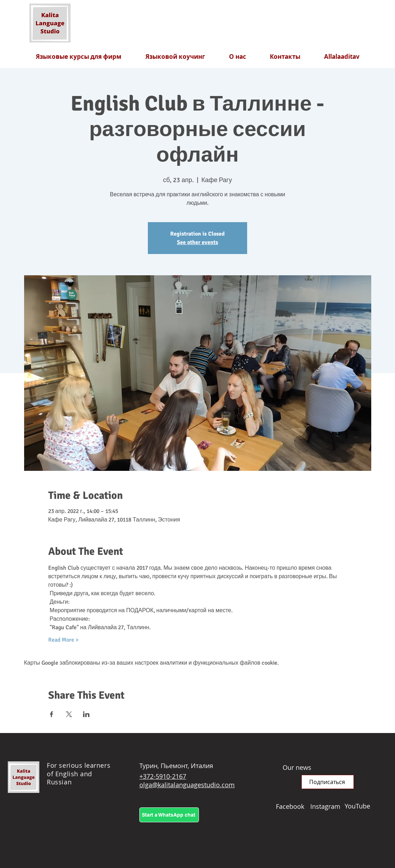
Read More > (63, 640)
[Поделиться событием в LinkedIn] (86, 714)
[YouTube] (362, 806)
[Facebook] (293, 806)
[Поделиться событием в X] (69, 714)
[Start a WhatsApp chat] (169, 815)
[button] (328, 782)
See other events (197, 242)
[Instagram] (327, 806)
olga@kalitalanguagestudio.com (187, 785)
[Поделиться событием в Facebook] (52, 714)
